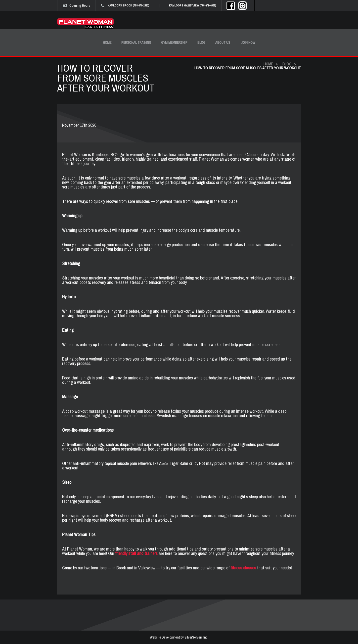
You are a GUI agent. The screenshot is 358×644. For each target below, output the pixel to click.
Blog (201, 43)
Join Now (248, 43)
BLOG (287, 64)
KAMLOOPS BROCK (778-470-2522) (128, 5)
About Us (223, 43)
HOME (268, 64)
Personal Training (136, 43)
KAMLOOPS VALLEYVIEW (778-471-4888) (193, 5)
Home (107, 43)
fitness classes (243, 568)
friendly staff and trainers (137, 553)
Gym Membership (174, 43)
